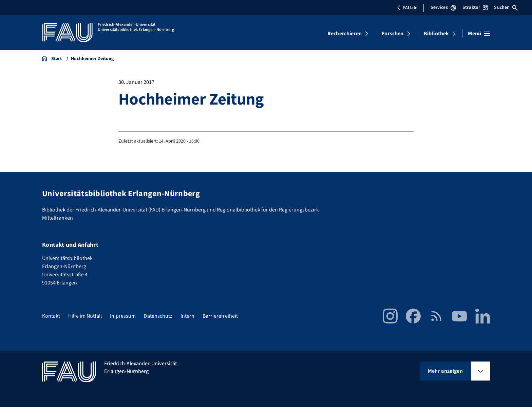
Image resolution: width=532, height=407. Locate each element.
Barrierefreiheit (220, 316)
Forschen (393, 34)
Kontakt (51, 316)
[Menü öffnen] (479, 34)
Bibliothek (436, 34)
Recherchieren (345, 34)
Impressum (123, 316)
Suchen (506, 7)
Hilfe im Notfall (85, 316)
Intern (187, 316)
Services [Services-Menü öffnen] (443, 7)
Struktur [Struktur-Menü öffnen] (475, 7)
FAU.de (407, 8)
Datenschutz (158, 316)
